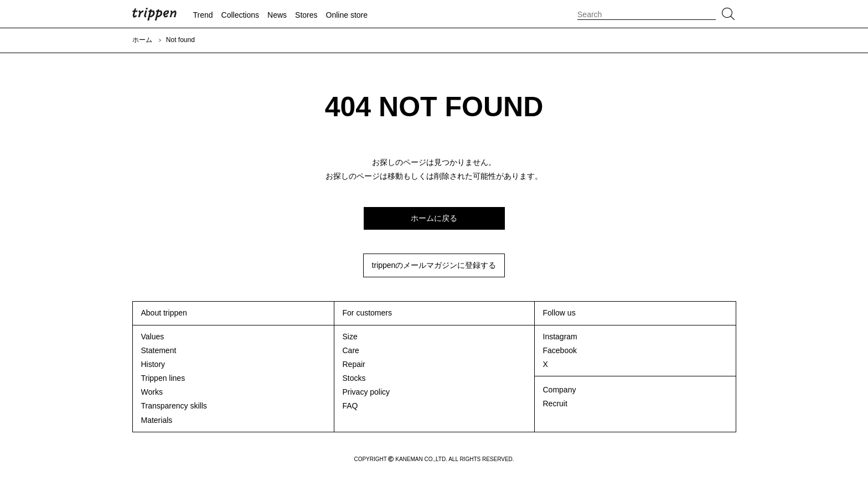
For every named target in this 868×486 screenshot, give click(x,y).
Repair (354, 364)
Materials (157, 420)
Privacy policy (366, 392)
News (277, 15)
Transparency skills (174, 406)
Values (153, 337)
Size (350, 337)
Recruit (555, 404)
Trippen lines (163, 378)
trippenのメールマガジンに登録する (434, 265)
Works (152, 392)
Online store (347, 15)
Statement (159, 350)
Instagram (560, 337)
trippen (154, 14)
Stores (306, 15)
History (153, 364)
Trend (203, 15)
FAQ (350, 406)
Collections (240, 15)
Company (560, 390)
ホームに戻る (434, 218)
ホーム (142, 40)
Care (351, 350)
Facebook (560, 350)
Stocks (354, 378)
